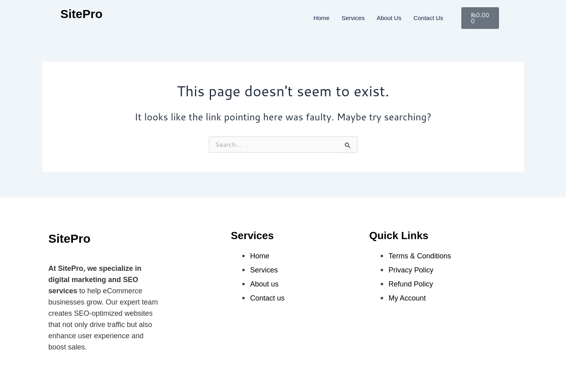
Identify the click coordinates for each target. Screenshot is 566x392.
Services (353, 18)
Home (321, 18)
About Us (389, 18)
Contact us (428, 18)
